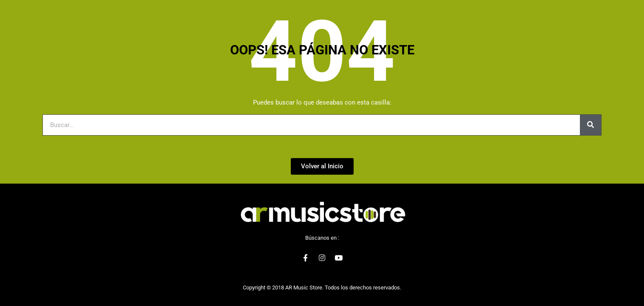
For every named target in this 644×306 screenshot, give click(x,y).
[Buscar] (591, 125)
